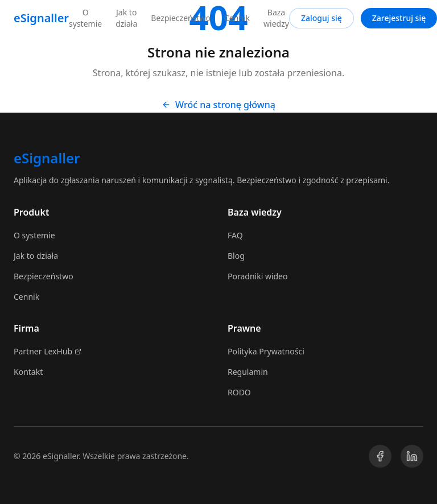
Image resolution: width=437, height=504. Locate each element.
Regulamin (248, 372)
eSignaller (41, 18)
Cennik (237, 18)
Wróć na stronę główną (218, 105)
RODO (239, 392)
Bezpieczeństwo (181, 18)
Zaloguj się (321, 18)
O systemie (85, 18)
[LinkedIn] (412, 456)
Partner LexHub (48, 351)
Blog (236, 256)
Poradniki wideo (258, 276)
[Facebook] (380, 456)
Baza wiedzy (276, 18)
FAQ (235, 235)
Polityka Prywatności (266, 351)
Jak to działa (126, 18)
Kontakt (28, 372)
